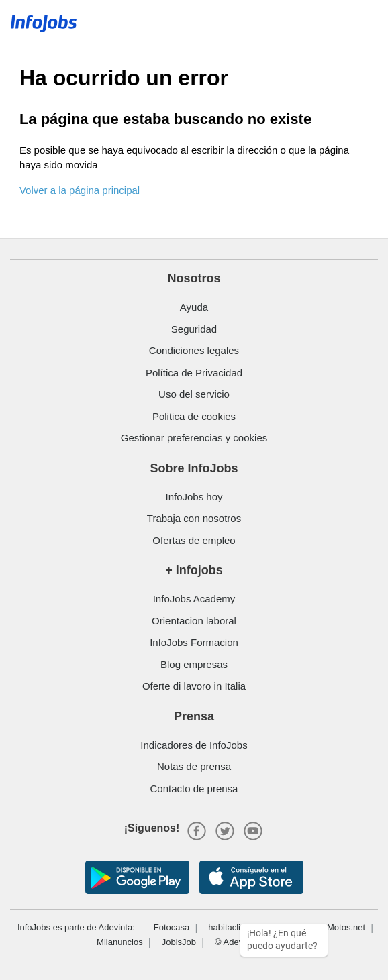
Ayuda (194, 307)
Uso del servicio (194, 394)
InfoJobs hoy (194, 497)
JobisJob (179, 942)
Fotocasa (172, 927)
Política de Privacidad (194, 373)
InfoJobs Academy (194, 599)
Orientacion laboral (194, 621)
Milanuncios (120, 942)
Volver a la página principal (80, 190)
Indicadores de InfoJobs (194, 745)
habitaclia (227, 927)
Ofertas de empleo (194, 540)
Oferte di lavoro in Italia (194, 686)
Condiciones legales (194, 350)
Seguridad (194, 329)
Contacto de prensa (194, 788)
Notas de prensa (194, 766)
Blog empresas (194, 664)
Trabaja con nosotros (194, 518)
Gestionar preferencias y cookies (194, 438)
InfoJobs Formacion (194, 642)
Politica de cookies (194, 416)
